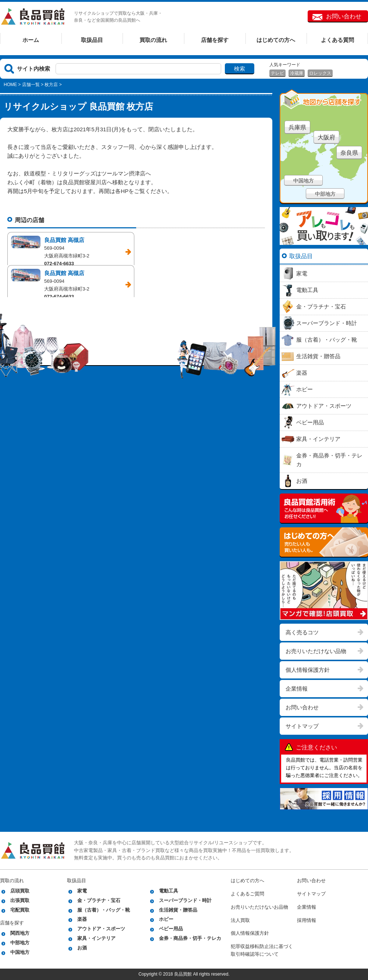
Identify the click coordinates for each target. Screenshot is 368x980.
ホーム (31, 40)
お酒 (82, 948)
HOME (10, 85)
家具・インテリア (96, 938)
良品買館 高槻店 (64, 240)
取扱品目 (92, 40)
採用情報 (307, 920)
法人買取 (240, 920)
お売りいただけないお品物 (259, 907)
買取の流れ (153, 40)
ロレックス (320, 73)
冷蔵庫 (297, 73)
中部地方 (325, 194)
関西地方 (20, 933)
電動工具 (169, 891)
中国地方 (304, 181)
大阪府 (326, 137)
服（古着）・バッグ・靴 (104, 910)
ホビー (166, 919)
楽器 (82, 919)
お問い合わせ (344, 16)
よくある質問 (337, 40)
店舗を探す (215, 40)
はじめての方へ (276, 40)
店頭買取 (20, 891)
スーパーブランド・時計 (185, 900)
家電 (82, 891)
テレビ (277, 73)
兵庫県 (297, 127)
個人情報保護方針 (308, 670)
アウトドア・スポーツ (101, 929)
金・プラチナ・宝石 (99, 900)
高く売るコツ (302, 632)
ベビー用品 (171, 929)
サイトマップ (302, 726)
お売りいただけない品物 (316, 651)
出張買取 (20, 900)
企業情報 (297, 689)
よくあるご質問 (247, 894)
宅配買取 (20, 910)
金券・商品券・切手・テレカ (190, 938)
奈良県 (349, 153)
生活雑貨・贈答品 (178, 910)
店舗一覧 (31, 85)
